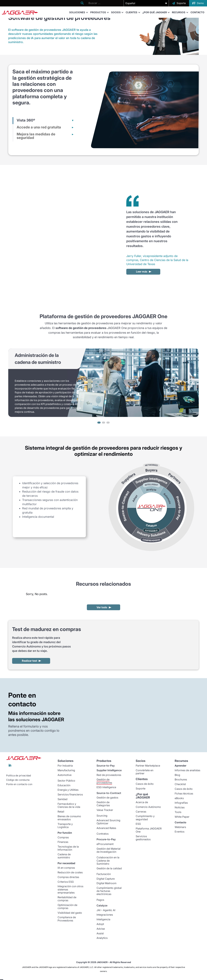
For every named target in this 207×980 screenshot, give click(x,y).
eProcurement (105, 844)
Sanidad (63, 799)
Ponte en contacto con (19, 784)
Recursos (180, 12)
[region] (103, 386)
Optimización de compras (67, 907)
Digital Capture (106, 879)
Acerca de (142, 802)
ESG (138, 824)
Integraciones (105, 915)
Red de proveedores (109, 775)
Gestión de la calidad (109, 868)
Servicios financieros (70, 794)
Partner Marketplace (148, 766)
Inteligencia (103, 919)
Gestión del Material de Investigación (109, 850)
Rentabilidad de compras (67, 899)
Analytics (102, 938)
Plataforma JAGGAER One (149, 830)
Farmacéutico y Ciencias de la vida (69, 805)
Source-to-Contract (109, 793)
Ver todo (102, 607)
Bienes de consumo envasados (69, 818)
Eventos (180, 832)
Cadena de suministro (64, 856)
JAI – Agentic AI (106, 910)
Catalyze (102, 905)
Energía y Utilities (68, 790)
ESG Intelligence (106, 787)
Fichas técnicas (184, 793)
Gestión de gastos (107, 798)
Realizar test (30, 661)
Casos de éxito (145, 784)
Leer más (142, 272)
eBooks (179, 798)
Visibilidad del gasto (70, 913)
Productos (99, 12)
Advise (101, 929)
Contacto (197, 12)
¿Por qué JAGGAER (156, 12)
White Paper (182, 817)
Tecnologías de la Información (68, 848)
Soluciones (78, 12)
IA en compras (66, 868)
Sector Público (66, 781)
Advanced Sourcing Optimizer (108, 822)
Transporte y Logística (65, 826)
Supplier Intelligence (109, 770)
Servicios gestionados (143, 838)
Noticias (180, 807)
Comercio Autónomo (148, 807)
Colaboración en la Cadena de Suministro (108, 860)
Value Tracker (105, 810)
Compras (63, 837)
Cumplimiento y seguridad (145, 818)
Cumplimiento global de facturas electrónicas (109, 891)
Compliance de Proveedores (67, 919)
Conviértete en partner (144, 772)
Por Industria (65, 766)
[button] (146, 3)
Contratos (103, 834)
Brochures (181, 779)
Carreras (141, 812)
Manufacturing (66, 770)
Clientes (133, 12)
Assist (100, 933)
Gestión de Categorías (103, 804)
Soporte (141, 788)
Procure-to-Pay (106, 839)
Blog (177, 775)
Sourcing (102, 816)
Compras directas (68, 877)
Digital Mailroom (106, 883)
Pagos (100, 900)
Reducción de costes (70, 872)
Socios (117, 12)
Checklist (180, 784)
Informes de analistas (187, 770)
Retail (61, 812)
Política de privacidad (19, 776)
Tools (178, 812)
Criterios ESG (66, 882)
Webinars (180, 827)
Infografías (181, 803)
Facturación (104, 874)
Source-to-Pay (106, 766)
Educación (64, 785)
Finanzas (63, 842)
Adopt (100, 924)
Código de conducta (18, 780)
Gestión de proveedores (104, 781)
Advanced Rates (106, 828)
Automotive (65, 775)
